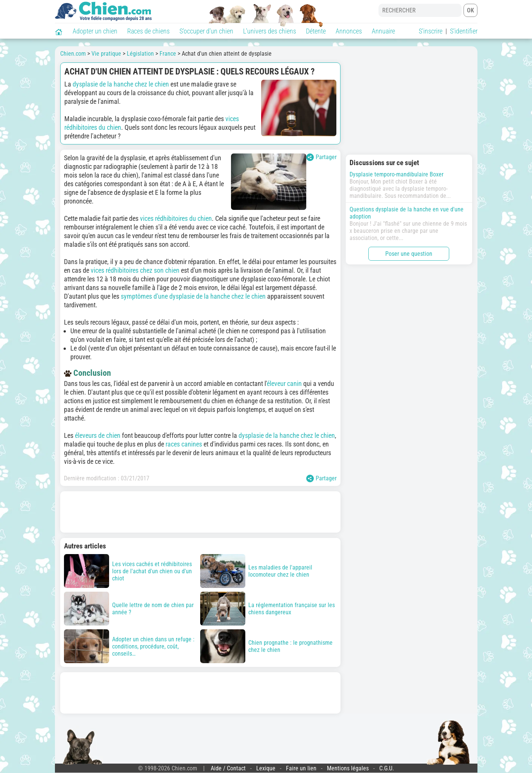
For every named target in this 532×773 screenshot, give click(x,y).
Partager (321, 157)
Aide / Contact (228, 768)
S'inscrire (431, 31)
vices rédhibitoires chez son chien (135, 270)
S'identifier (464, 31)
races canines (184, 444)
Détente (316, 31)
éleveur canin (284, 383)
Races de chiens (148, 31)
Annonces (349, 31)
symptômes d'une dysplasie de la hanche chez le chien (193, 296)
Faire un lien (301, 768)
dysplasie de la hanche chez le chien (121, 84)
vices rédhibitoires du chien (176, 218)
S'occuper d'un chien (206, 31)
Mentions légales (348, 768)
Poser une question (409, 254)
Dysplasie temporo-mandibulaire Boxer (397, 174)
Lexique (266, 768)
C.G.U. (387, 768)
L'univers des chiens (270, 31)
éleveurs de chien (98, 435)
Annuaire (383, 31)
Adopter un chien (95, 31)
